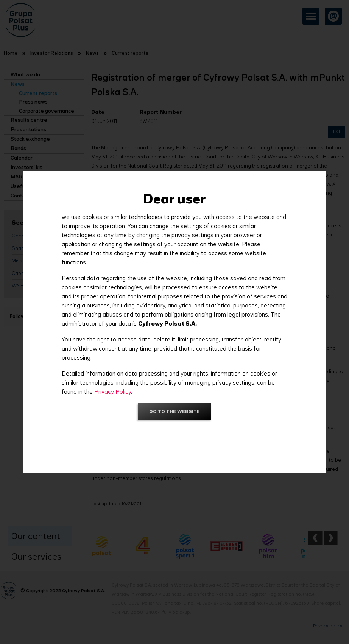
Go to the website (174, 411)
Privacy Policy (113, 392)
